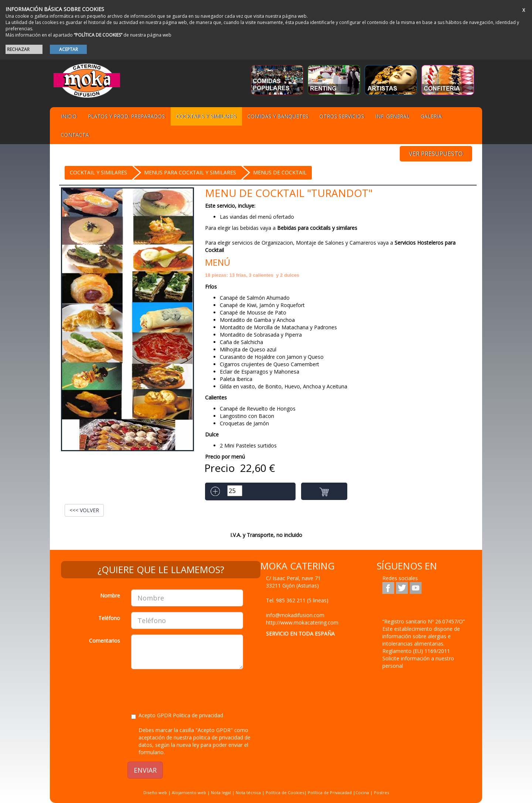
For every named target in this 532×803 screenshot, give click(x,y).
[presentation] (187, 689)
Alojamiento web (189, 792)
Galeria (431, 116)
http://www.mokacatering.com (302, 622)
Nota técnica (248, 792)
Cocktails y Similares (206, 116)
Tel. (297, 600)
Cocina (363, 792)
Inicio (69, 116)
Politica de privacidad (198, 715)
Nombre (110, 596)
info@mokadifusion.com (295, 615)
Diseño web (155, 792)
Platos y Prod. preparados (127, 116)
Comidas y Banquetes (278, 116)
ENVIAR (145, 770)
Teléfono (109, 618)
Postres (381, 792)
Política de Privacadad (330, 792)
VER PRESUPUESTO (436, 154)
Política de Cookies (285, 792)
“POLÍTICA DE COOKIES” (98, 35)
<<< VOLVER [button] (84, 510)
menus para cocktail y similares (190, 172)
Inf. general (393, 116)
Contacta (75, 135)
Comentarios (105, 641)
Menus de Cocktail (280, 172)
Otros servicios (342, 116)
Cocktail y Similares (98, 172)
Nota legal (221, 792)
